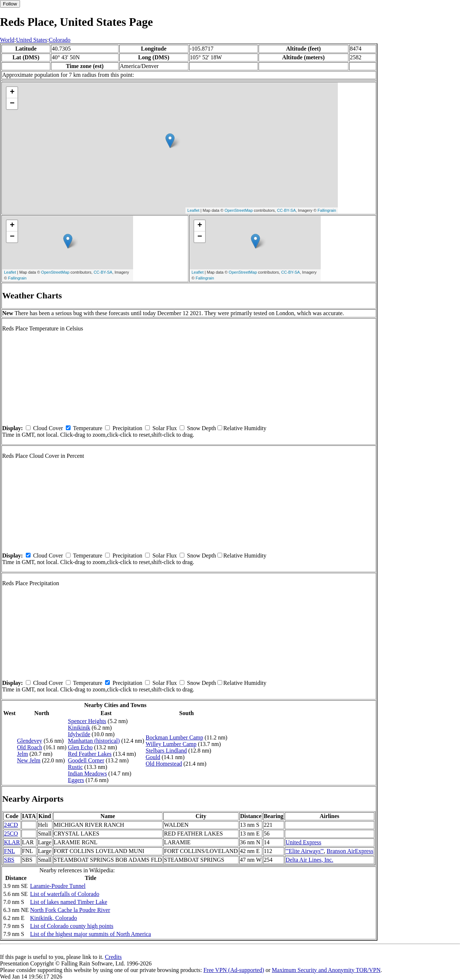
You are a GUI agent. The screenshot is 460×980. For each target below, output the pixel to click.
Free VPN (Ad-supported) (234, 970)
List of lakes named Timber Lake (69, 902)
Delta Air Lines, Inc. (309, 860)
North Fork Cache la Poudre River (70, 910)
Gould (153, 757)
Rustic (75, 767)
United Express (303, 842)
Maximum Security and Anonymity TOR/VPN (326, 970)
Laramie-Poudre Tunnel (58, 886)
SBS (9, 860)
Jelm (23, 754)
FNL (9, 851)
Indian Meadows (87, 773)
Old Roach (30, 747)
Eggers (76, 780)
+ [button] (12, 92)
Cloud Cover (48, 428)
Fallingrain (327, 210)
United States (32, 40)
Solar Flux (165, 428)
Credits (113, 957)
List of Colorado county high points (72, 926)
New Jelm (29, 760)
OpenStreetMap (239, 210)
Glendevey (30, 741)
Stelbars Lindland (166, 751)
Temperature (88, 428)
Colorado (60, 40)
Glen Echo (80, 747)
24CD (11, 825)
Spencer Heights (87, 721)
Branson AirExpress (350, 851)
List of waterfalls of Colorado (65, 894)
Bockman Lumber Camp (175, 737)
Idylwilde (79, 734)
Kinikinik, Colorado (54, 918)
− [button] (12, 104)
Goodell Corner (86, 760)
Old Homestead (164, 764)
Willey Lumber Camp (171, 744)
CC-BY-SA (287, 210)
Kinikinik (79, 728)
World (7, 40)
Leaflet (193, 210)
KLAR (12, 842)
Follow (10, 4)
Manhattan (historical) (94, 741)
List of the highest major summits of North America (91, 934)
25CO (11, 834)
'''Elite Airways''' (305, 851)
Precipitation (127, 428)
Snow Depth (201, 428)
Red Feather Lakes (90, 754)
